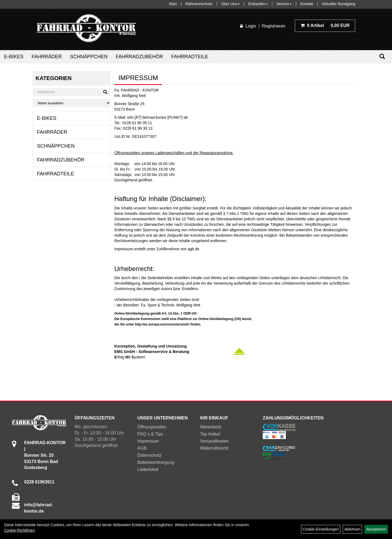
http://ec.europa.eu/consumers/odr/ (162, 324)
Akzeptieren (376, 529)
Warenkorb (211, 427)
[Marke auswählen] (71, 103)
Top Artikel (210, 434)
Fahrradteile (190, 57)
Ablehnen (352, 529)
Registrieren (274, 26)
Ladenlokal (148, 469)
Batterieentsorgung (156, 462)
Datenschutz (150, 455)
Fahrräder (47, 57)
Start (173, 4)
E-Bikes (14, 57)
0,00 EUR (325, 25)
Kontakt (307, 4)
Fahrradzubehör (139, 57)
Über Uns (230, 4)
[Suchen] (382, 57)
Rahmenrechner (199, 4)
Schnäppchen (89, 57)
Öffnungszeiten (152, 427)
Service (284, 4)
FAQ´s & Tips (150, 434)
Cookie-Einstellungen (321, 529)
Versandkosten (215, 441)
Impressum (148, 441)
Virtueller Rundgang (339, 4)
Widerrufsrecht (214, 448)
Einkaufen (258, 4)
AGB (142, 448)
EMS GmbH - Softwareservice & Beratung (152, 352)
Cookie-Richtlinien (19, 530)
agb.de (193, 249)
